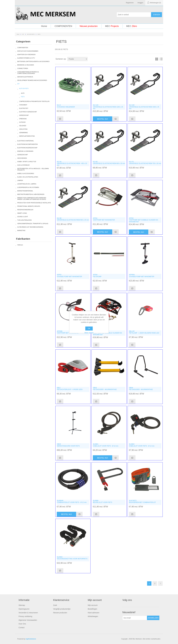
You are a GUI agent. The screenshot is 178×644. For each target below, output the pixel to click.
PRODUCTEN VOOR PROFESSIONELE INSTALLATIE (34, 203)
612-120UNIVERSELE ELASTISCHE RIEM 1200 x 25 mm (108, 107)
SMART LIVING (22, 213)
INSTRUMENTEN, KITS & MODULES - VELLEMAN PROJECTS (33, 169)
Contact (22, 628)
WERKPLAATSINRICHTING (27, 136)
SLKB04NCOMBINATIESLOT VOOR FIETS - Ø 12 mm (72, 501)
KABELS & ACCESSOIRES (26, 173)
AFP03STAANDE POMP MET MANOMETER (69, 276)
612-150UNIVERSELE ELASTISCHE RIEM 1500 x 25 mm (144, 107)
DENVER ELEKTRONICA (25, 77)
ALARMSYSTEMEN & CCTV (26, 58)
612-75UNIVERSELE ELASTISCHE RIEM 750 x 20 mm (145, 163)
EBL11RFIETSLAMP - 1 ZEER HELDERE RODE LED (144, 332)
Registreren (130, 3)
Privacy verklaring (25, 616)
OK (89, 329)
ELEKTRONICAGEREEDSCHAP (27, 148)
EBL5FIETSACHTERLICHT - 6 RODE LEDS (70, 389)
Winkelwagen (93, 616)
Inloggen (140, 3)
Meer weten (89, 333)
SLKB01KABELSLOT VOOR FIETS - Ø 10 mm (106, 445)
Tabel (157, 59)
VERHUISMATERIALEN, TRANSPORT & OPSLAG (33, 224)
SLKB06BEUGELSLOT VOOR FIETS (102, 501)
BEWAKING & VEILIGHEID (26, 65)
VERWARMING (23, 133)
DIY (23, 34)
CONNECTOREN (23, 68)
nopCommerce (31, 639)
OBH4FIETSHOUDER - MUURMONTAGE (141, 389)
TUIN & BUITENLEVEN (24, 220)
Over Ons (22, 624)
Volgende (160, 583)
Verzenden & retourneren (28, 613)
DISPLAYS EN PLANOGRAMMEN (28, 51)
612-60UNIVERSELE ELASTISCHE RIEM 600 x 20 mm (109, 163)
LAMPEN (20, 180)
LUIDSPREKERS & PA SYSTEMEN (28, 187)
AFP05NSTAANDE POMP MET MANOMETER (142, 276)
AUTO (23, 93)
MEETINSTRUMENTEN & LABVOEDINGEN (31, 194)
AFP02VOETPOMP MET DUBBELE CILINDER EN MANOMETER (143, 220)
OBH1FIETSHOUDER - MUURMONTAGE (105, 389)
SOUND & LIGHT (23, 217)
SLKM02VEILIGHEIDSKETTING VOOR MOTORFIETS (72, 558)
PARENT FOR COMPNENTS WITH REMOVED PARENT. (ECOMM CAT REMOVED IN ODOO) (32, 199)
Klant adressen (94, 613)
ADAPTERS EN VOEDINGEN (26, 55)
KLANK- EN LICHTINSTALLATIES (28, 177)
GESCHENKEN (22, 158)
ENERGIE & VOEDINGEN (25, 151)
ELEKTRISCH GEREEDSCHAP (28, 112)
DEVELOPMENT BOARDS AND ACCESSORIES (32, 80)
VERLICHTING (23, 129)
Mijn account (93, 605)
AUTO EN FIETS (31, 34)
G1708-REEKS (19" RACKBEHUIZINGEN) (30, 227)
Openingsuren (24, 609)
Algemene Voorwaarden (28, 620)
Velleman (20, 245)
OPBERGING (23, 119)
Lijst (161, 59)
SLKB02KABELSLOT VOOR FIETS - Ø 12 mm (142, 445)
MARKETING (21, 230)
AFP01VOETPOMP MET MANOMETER (104, 219)
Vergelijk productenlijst (62, 609)
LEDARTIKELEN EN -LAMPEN (27, 184)
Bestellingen (92, 609)
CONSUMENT (23, 105)
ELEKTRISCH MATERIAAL (26, 141)
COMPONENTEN (63, 26)
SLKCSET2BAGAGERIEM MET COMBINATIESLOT (142, 501)
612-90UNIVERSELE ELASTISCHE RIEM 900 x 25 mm (73, 219)
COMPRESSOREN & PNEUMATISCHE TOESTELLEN (34, 101)
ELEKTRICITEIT (24, 108)
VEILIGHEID (23, 126)
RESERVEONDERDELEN (25, 210)
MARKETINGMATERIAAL (25, 191)
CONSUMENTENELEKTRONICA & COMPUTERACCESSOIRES (28, 73)
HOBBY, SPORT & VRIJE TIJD (27, 162)
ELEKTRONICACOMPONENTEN (27, 144)
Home (44, 26)
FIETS (23, 97)
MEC (112, 26)
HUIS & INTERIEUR (23, 165)
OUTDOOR (22, 122)
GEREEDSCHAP (24, 115)
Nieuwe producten (89, 26)
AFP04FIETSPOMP (97, 276)
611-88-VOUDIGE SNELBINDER (66, 106)
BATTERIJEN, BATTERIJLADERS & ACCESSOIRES (33, 61)
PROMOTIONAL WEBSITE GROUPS (29, 206)
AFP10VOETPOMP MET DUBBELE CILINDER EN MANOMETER (107, 333)
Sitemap (22, 605)
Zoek (55, 605)
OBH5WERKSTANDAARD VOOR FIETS (68, 445)
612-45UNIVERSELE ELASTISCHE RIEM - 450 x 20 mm (72, 164)
